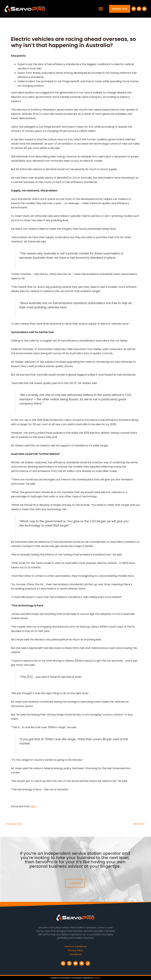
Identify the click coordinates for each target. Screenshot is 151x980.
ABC (34, 806)
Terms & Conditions (76, 947)
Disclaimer (76, 954)
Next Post (140, 824)
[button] (101, 9)
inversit (97, 978)
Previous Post (14, 824)
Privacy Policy (75, 951)
